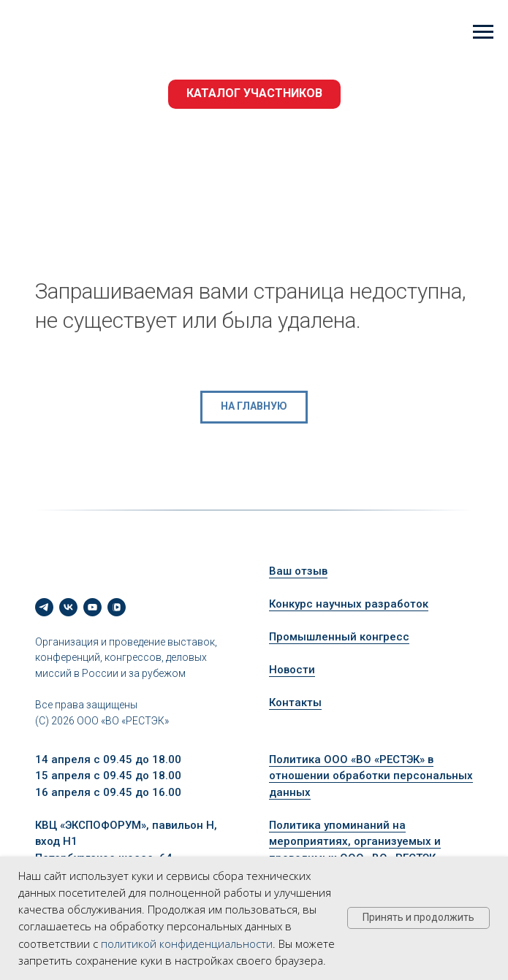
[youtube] (92, 607)
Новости (292, 670)
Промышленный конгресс (339, 637)
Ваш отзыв (298, 571)
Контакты (295, 703)
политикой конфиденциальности (187, 943)
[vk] (68, 607)
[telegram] (44, 607)
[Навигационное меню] (483, 32)
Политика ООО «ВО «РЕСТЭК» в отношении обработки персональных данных (371, 776)
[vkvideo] (117, 607)
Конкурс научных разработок (349, 604)
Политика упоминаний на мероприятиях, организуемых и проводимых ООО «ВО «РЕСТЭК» (355, 842)
